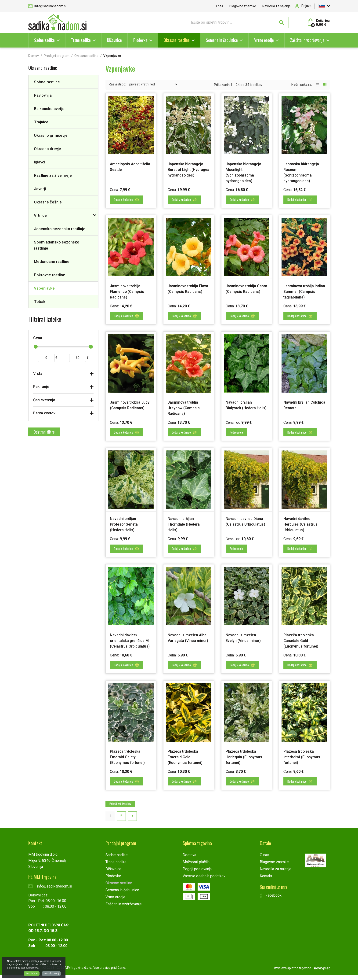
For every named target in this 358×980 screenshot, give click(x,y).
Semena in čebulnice (222, 40)
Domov (34, 56)
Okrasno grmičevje (51, 135)
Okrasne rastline (177, 40)
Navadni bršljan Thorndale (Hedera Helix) (186, 527)
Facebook (271, 901)
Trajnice (41, 122)
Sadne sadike (44, 40)
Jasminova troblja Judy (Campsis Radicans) (127, 411)
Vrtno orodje (264, 40)
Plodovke (140, 40)
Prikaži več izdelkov (120, 809)
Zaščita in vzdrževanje (307, 40)
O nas (219, 6)
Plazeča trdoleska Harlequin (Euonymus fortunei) (246, 763)
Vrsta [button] (38, 374)
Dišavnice (114, 40)
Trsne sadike (81, 40)
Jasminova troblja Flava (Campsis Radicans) (185, 290)
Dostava (189, 860)
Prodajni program (57, 56)
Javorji (40, 189)
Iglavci (40, 162)
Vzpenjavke (44, 288)
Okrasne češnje (48, 202)
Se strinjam (32, 974)
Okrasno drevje (47, 149)
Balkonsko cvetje (49, 109)
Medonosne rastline (52, 262)
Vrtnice (40, 215)
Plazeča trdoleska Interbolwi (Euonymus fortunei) (304, 763)
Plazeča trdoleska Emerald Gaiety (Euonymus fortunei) (129, 763)
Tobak (40, 302)
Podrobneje (238, 435)
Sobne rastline (47, 82)
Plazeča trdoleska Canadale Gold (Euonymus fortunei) (303, 642)
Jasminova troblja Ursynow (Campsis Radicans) (185, 411)
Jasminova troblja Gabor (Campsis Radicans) (243, 290)
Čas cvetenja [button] (44, 400)
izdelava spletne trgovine (293, 973)
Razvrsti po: (117, 84)
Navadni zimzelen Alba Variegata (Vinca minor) (188, 642)
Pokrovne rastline (50, 275)
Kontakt (266, 882)
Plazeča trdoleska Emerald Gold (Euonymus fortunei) (187, 763)
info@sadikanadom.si (47, 6)
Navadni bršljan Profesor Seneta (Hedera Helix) (126, 527)
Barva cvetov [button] (44, 413)
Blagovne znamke (243, 6)
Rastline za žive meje (53, 175)
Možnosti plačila (196, 868)
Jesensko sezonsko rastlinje (60, 229)
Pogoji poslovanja (197, 875)
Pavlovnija (43, 95)
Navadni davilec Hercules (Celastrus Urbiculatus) (302, 527)
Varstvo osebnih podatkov (204, 882)
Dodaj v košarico (128, 199)
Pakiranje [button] (41, 387)
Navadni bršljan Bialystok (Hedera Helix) (242, 411)
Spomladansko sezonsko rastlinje (57, 245)
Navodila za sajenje (277, 6)
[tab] (63, 375)
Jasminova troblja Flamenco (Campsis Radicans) (128, 290)
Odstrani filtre (44, 432)
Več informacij (51, 974)
